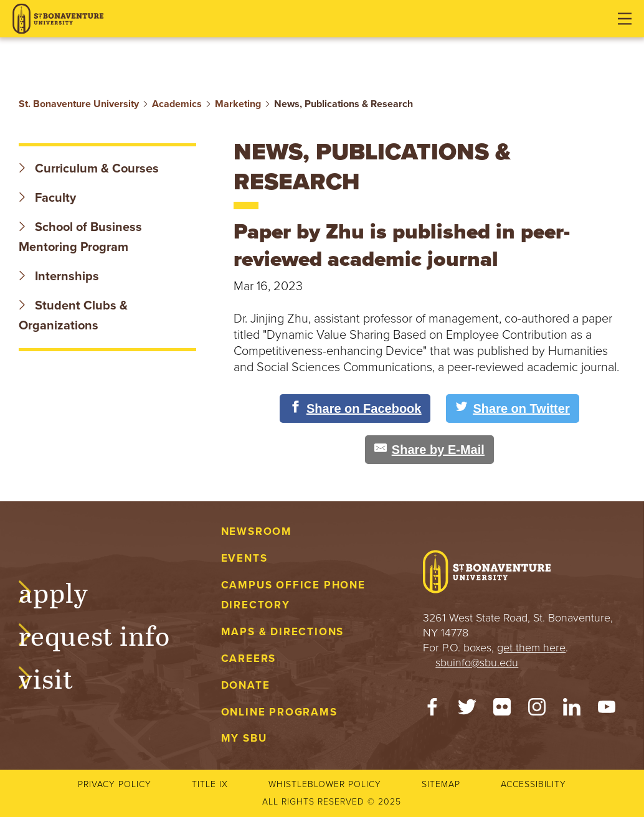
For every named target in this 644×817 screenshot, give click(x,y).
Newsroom (257, 531)
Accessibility (533, 784)
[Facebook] (432, 710)
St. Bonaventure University (79, 104)
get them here (531, 648)
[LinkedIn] (572, 710)
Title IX (210, 784)
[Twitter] (467, 710)
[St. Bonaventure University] (58, 19)
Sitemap (441, 784)
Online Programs (279, 712)
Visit (59, 677)
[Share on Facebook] (355, 408)
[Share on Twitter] (512, 408)
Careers (249, 659)
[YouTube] (607, 710)
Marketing (238, 104)
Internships (59, 276)
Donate (246, 685)
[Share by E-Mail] (429, 450)
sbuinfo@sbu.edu (477, 663)
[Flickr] (502, 710)
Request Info (107, 634)
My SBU (244, 738)
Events (244, 558)
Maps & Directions (282, 632)
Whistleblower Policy (325, 784)
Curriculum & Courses (89, 169)
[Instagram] (537, 710)
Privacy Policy (115, 784)
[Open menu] (625, 19)
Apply (66, 591)
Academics (177, 104)
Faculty (47, 198)
